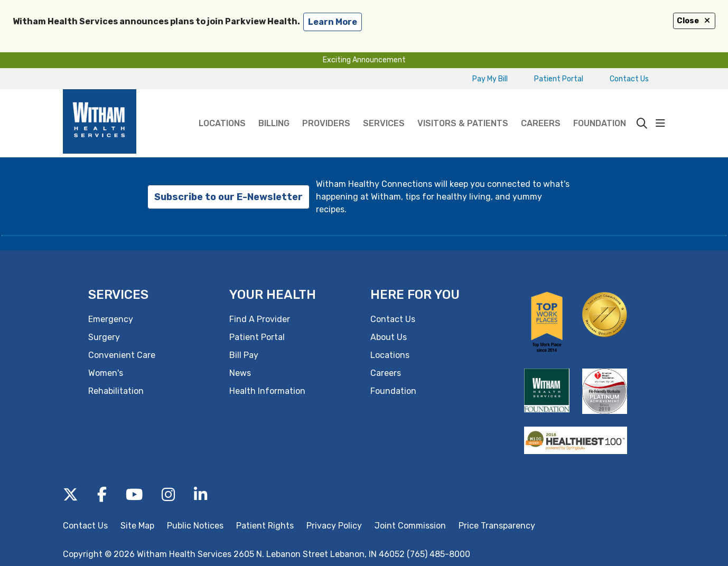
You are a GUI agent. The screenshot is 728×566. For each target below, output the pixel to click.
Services (384, 109)
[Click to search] (642, 124)
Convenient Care (122, 355)
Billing (274, 109)
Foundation (600, 109)
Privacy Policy (334, 526)
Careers (541, 109)
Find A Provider (260, 319)
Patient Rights (265, 526)
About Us (389, 337)
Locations (222, 109)
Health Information (267, 391)
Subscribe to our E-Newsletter (228, 197)
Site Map (137, 526)
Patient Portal (559, 79)
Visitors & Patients (463, 109)
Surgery (104, 337)
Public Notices (195, 526)
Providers (326, 109)
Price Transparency (497, 526)
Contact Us (629, 79)
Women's (106, 373)
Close (694, 21)
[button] (660, 124)
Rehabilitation (116, 391)
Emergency (111, 319)
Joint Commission (410, 526)
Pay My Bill (490, 79)
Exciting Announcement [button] (364, 60)
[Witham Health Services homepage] (100, 123)
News (240, 373)
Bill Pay (244, 355)
